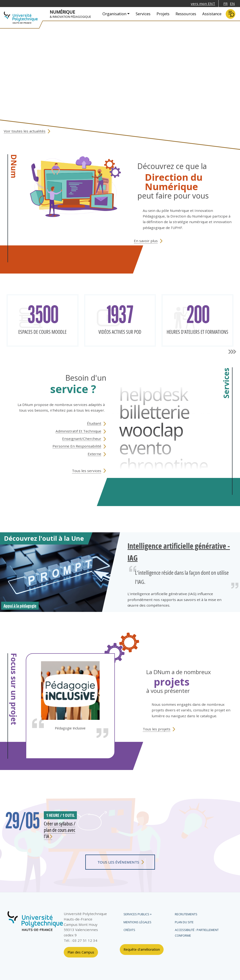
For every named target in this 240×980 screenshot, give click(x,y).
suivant (232, 352)
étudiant (94, 423)
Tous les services (87, 471)
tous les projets (157, 729)
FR (225, 4)
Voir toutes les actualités (25, 131)
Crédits (129, 930)
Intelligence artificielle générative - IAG (179, 552)
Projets (163, 14)
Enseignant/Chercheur (82, 439)
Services (143, 14)
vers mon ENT (203, 4)
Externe (94, 454)
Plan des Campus (81, 952)
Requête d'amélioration (142, 949)
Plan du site (184, 922)
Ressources (186, 14)
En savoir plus (146, 241)
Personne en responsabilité (77, 446)
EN (232, 4)
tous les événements (118, 862)
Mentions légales (137, 922)
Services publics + (138, 914)
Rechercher (231, 14)
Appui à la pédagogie (20, 606)
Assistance (212, 14)
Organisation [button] (114, 14)
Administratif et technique (78, 431)
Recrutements (186, 914)
